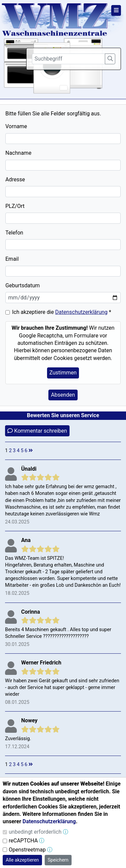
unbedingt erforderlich (35, 832)
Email (12, 259)
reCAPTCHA (23, 841)
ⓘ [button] (66, 832)
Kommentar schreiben (37, 431)
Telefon (14, 233)
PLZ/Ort (15, 206)
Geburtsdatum (23, 285)
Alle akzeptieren (22, 860)
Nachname (18, 153)
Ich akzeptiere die (62, 312)
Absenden (63, 395)
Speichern (58, 860)
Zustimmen (63, 373)
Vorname (16, 126)
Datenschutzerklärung (81, 312)
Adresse (15, 179)
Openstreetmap (27, 850)
